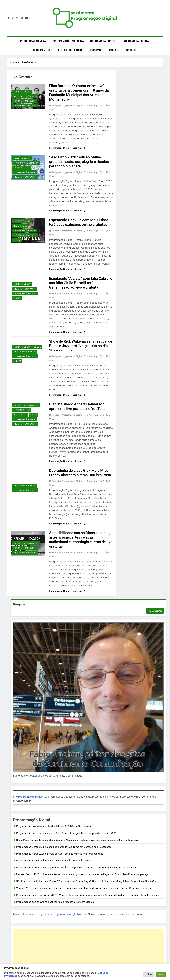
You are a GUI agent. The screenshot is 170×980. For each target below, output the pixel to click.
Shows (17, 361)
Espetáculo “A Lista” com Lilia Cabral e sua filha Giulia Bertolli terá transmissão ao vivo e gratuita (81, 283)
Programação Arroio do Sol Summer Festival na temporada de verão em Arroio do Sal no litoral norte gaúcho (77, 868)
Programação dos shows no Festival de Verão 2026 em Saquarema (54, 826)
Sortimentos (42, 50)
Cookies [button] (148, 974)
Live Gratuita (20, 96)
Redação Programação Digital (67, 105)
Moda (113, 50)
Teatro (17, 240)
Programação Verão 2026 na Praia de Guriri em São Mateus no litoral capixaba (60, 854)
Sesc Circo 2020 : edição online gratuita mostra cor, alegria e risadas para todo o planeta (79, 162)
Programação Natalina (68, 41)
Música (34, 96)
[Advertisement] (88, 952)
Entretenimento (22, 92)
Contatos (131, 50)
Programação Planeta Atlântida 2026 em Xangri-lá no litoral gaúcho (53, 861)
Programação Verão (34, 41)
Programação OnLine (103, 41)
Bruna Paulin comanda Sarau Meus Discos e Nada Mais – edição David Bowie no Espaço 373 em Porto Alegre (77, 840)
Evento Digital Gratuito (26, 163)
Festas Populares (70, 50)
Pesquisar (20, 604)
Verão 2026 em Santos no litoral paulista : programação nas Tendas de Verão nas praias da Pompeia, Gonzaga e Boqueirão (85, 888)
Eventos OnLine (22, 168)
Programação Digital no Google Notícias (62, 914)
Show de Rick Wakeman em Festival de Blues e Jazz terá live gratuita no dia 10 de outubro (81, 346)
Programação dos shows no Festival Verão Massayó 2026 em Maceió (55, 902)
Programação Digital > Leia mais (67, 148)
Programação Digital (136, 41)
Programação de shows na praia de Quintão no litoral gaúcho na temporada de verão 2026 (66, 833)
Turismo (95, 50)
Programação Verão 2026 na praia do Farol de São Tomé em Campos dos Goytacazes (64, 847)
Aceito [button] (161, 974)
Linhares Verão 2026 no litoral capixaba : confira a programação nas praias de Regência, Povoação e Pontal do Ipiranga (82, 874)
